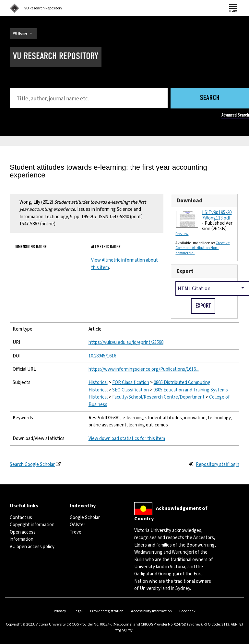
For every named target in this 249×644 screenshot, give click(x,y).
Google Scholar (85, 518)
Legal (78, 611)
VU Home (20, 34)
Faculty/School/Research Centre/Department (158, 397)
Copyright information (32, 525)
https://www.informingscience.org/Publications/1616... (144, 369)
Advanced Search (235, 115)
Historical (98, 383)
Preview (182, 234)
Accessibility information (151, 611)
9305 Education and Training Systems (191, 390)
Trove (76, 532)
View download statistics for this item (127, 439)
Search (210, 98)
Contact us (21, 518)
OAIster (77, 525)
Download (190, 201)
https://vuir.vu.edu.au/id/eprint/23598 (126, 342)
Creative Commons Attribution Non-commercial (202, 248)
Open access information (23, 536)
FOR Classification (131, 383)
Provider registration (107, 611)
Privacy (60, 611)
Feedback (187, 611)
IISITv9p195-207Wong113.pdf (217, 215)
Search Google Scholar (32, 464)
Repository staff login (218, 464)
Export (185, 271)
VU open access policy (32, 547)
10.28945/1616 (102, 356)
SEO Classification (130, 390)
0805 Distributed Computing (182, 383)
